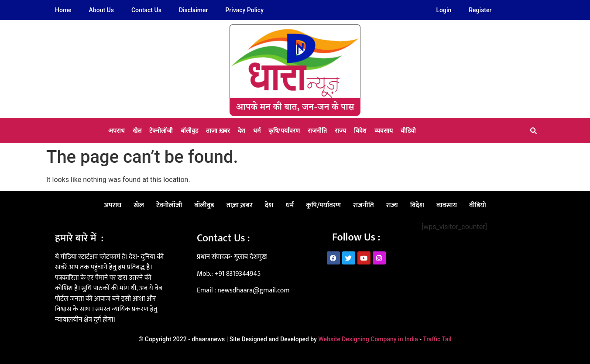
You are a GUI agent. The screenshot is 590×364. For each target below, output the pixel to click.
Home (63, 10)
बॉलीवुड (189, 130)
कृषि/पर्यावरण (284, 130)
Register (480, 10)
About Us (101, 10)
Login (444, 10)
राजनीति (317, 130)
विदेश (360, 130)
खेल (137, 130)
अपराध (117, 130)
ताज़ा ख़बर (218, 130)
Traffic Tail (437, 339)
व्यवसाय (384, 130)
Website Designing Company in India (368, 339)
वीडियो (408, 130)
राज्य (340, 130)
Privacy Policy (244, 10)
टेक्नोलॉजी (161, 130)
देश (242, 130)
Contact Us (146, 10)
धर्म (257, 130)
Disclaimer (194, 10)
